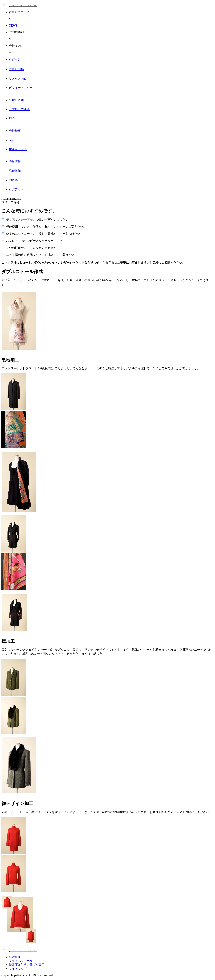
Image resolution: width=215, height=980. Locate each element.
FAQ (12, 118)
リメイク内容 (18, 78)
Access (13, 140)
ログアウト (16, 189)
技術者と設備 (18, 149)
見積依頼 (15, 171)
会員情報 (15, 162)
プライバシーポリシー (24, 961)
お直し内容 (16, 69)
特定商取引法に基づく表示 (27, 965)
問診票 (13, 180)
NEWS (13, 26)
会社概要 (15, 131)
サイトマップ (18, 969)
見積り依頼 (16, 100)
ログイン (15, 59)
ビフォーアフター (21, 88)
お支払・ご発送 (19, 109)
